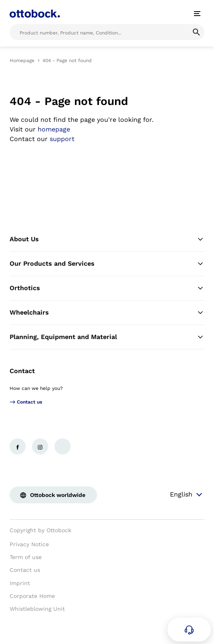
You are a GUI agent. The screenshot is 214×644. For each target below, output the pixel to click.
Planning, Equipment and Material (107, 337)
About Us (107, 239)
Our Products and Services (107, 264)
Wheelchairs (107, 313)
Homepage (22, 61)
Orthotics (107, 288)
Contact (22, 371)
